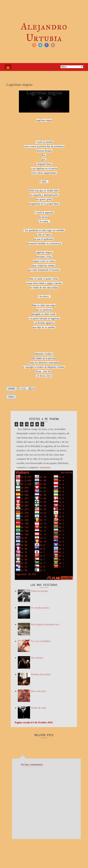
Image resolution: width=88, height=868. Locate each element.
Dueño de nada (38, 708)
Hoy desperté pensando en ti (45, 624)
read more (45, 467)
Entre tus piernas (39, 591)
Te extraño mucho (40, 608)
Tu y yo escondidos (41, 641)
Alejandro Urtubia (44, 32)
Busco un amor (38, 691)
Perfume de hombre (41, 674)
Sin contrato (37, 658)
